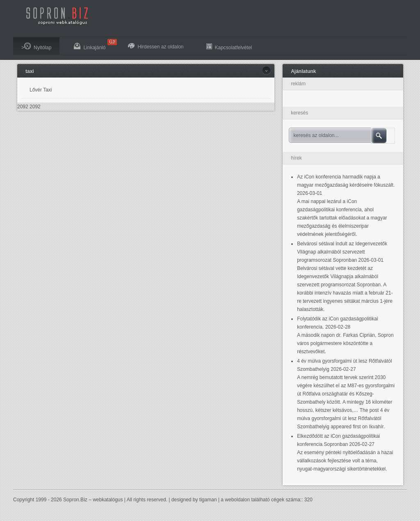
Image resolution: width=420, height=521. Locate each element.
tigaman (208, 500)
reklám (298, 84)
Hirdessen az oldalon (156, 46)
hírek (296, 158)
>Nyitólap (36, 47)
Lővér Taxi (41, 90)
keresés (299, 113)
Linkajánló (94, 45)
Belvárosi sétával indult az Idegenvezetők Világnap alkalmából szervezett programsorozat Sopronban (342, 252)
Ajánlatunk (303, 71)
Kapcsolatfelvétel (229, 47)
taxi (30, 71)
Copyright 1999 (30, 500)
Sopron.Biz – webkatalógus (93, 500)
